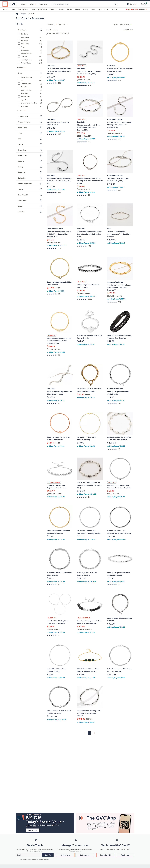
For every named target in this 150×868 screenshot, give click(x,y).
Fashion (70, 9)
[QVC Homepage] (17, 14)
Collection (22, 178)
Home (106, 9)
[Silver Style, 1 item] (30, 106)
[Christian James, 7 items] (30, 84)
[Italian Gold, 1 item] (30, 93)
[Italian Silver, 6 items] (30, 87)
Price (20, 133)
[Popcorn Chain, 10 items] (30, 63)
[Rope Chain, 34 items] (30, 37)
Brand (20, 73)
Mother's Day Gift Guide (39, 9)
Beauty (78, 9)
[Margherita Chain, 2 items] (30, 53)
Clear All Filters (128, 30)
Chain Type (22, 30)
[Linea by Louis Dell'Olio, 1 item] (30, 103)
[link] (56, 24)
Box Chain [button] (64, 33)
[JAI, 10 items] (30, 80)
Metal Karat (22, 156)
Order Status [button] (65, 855)
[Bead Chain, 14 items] (30, 44)
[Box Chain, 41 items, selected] (30, 34)
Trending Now (23, 9)
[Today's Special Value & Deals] (136, 9)
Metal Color (22, 128)
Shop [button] (23, 4)
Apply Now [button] (125, 855)
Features (21, 212)
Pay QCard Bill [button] (106, 855)
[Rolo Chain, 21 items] (30, 40)
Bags (100, 9)
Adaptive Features (25, 184)
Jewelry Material (24, 122)
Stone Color (22, 150)
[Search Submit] (116, 4)
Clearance (53, 9)
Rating (20, 167)
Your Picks (6, 9)
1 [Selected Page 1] (89, 733)
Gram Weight (23, 195)
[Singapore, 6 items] (30, 47)
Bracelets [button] (52, 33)
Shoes (93, 9)
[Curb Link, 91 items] (30, 56)
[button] (128, 4)
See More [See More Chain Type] (21, 67)
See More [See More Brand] (21, 111)
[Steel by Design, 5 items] (30, 90)
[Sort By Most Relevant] (127, 24)
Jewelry (86, 9)
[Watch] (32, 4)
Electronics (115, 9)
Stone (20, 206)
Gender (21, 144)
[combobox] (82, 4)
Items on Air (44, 4)
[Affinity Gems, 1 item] (30, 96)
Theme (20, 189)
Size (19, 139)
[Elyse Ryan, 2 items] (30, 100)
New (14, 9)
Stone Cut (22, 172)
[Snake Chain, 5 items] (30, 50)
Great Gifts (22, 200)
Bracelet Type (23, 116)
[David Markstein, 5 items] (30, 77)
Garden (62, 9)
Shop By (21, 161)
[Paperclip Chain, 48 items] (30, 60)
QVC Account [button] (85, 855)
